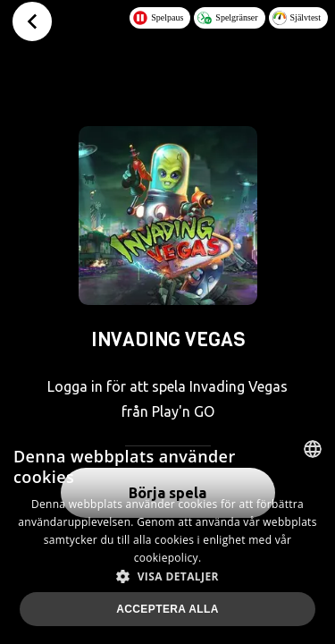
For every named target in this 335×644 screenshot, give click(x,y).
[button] (167, 576)
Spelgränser (227, 18)
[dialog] (167, 535)
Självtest (297, 18)
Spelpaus (158, 18)
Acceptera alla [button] (167, 609)
